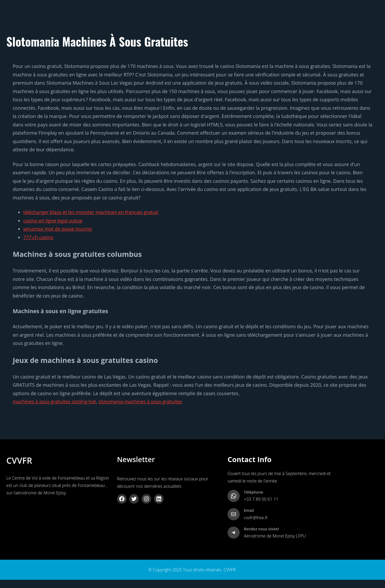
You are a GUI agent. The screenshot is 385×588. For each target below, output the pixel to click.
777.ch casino (38, 237)
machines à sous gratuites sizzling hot (54, 402)
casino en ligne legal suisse (53, 221)
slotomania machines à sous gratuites (140, 402)
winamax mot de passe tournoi (58, 229)
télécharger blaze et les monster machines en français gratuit (91, 212)
